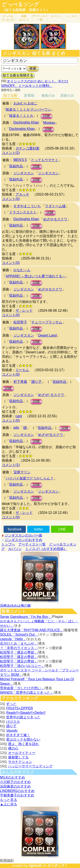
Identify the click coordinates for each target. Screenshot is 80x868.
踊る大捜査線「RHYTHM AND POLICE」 (32, 630)
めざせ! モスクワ (51, 395)
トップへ (8, 544)
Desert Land (47, 335)
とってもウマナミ (45, 160)
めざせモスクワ (55, 219)
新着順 (29, 95)
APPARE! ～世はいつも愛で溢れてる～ (36, 276)
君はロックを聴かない (23, 739)
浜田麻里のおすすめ (15, 786)
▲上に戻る (9, 804)
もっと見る (9, 800)
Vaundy (12, 731)
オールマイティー (22, 753)
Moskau (49, 123)
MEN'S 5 (20, 160)
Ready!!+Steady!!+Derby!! (26, 713)
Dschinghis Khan (26, 122)
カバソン (56, 16)
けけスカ (13, 722)
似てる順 (10, 95)
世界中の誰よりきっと (23, 717)
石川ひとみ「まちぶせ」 (19, 643)
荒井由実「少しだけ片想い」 (22, 688)
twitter (39, 529)
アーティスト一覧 (32, 544)
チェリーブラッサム (47, 322)
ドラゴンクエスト (23, 212)
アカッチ (22, 194)
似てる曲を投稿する (18, 75)
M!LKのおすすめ (12, 777)
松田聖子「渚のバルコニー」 (22, 666)
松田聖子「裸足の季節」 (19, 652)
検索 (33, 68)
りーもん (22, 370)
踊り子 (36, 382)
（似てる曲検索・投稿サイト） (26, 10)
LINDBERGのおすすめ (17, 791)
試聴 (47, 116)
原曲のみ (67, 95)
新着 (24, 18)
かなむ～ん (22, 270)
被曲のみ (48, 95)
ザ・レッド (24, 311)
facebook (15, 529)
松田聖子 (20, 322)
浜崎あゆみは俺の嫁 (15, 605)
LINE (62, 529)
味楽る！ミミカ (21, 116)
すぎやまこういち (27, 206)
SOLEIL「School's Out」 (19, 635)
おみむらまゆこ (25, 103)
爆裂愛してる (18, 757)
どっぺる (8, 18)
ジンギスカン (24, 173)
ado (16, 428)
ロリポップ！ (58, 866)
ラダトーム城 (55, 206)
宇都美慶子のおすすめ (17, 795)
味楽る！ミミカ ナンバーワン (28, 109)
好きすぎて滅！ (18, 735)
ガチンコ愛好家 (28, 148)
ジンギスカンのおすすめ (23, 540)
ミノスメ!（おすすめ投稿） (46, 549)
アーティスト (40, 18)
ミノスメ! (72, 16)
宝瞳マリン (22, 472)
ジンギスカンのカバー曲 (23, 535)
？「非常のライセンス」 (19, 648)
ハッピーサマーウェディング (30, 766)
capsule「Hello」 (13, 639)
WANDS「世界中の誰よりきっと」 (27, 693)
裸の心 (13, 748)
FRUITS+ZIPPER (20, 708)
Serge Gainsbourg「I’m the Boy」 (26, 617)
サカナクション (20, 762)
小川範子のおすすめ (15, 782)
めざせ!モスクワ (51, 435)
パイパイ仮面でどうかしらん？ (30, 478)
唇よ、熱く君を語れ (23, 744)
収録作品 (16, 166)
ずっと (11, 704)
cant (19, 416)
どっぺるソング (20, 4)
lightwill (35, 866)
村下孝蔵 (20, 382)
